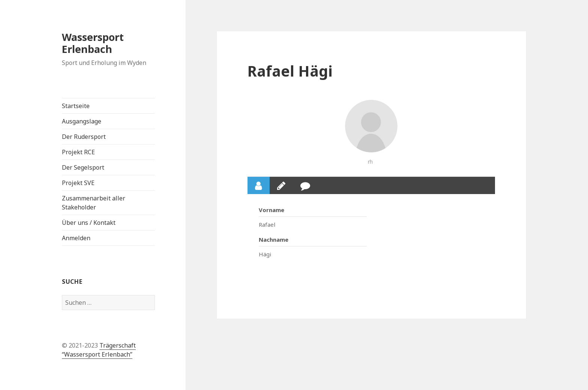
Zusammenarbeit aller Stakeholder (94, 203)
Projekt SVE (78, 183)
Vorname (271, 210)
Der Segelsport (83, 167)
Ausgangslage (82, 121)
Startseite (76, 106)
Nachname (274, 239)
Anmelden (76, 238)
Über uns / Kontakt (89, 223)
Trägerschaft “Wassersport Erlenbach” (99, 350)
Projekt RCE (78, 152)
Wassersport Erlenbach (93, 43)
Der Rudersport (84, 137)
